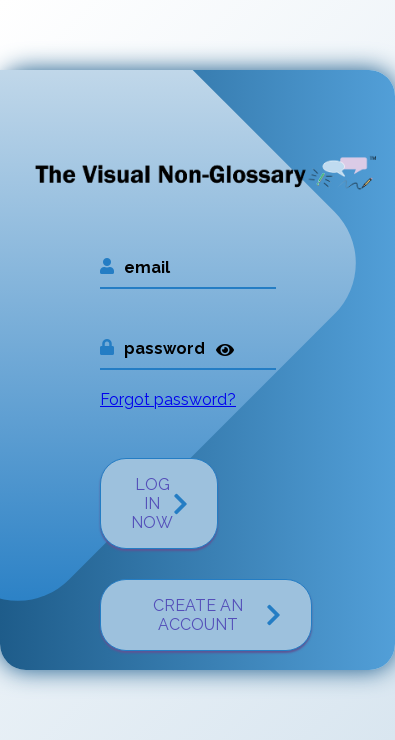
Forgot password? (168, 399)
